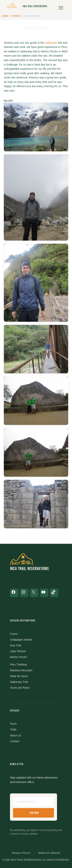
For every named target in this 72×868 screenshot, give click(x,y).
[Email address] (34, 802)
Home (5, 16)
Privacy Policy (21, 853)
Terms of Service (49, 853)
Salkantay (51, 43)
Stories (16, 16)
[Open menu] (61, 6)
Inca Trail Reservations (35, 6)
